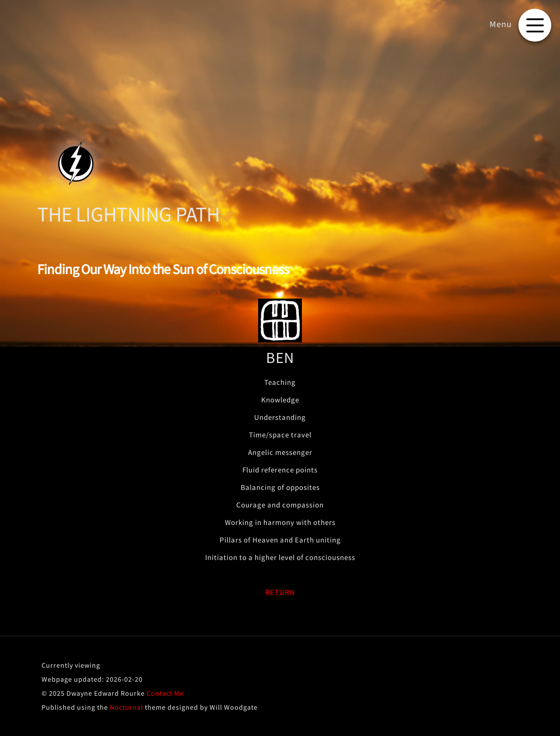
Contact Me (165, 693)
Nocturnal (126, 707)
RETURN (280, 592)
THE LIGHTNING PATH (128, 214)
